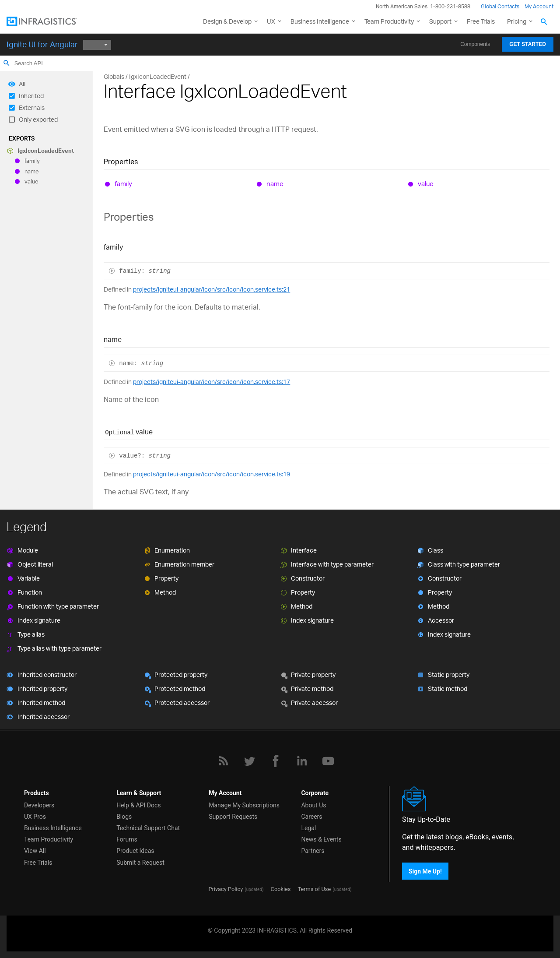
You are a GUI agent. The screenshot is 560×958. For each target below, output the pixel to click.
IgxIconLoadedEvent (46, 151)
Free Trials (481, 21)
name (31, 171)
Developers (39, 805)
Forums (127, 839)
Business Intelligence (320, 21)
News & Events (321, 839)
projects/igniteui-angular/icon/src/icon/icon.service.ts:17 (212, 382)
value (31, 182)
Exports (22, 138)
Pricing (517, 21)
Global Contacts (500, 6)
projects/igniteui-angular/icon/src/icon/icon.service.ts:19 (212, 474)
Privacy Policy (226, 889)
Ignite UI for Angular (42, 44)
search (7, 63)
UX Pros (35, 817)
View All (35, 851)
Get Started (528, 44)
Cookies (281, 889)
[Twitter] (249, 761)
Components (475, 44)
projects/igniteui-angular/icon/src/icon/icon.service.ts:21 (212, 289)
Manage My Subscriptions (244, 805)
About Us (313, 805)
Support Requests (233, 817)
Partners (313, 851)
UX (271, 21)
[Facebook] (276, 761)
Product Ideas (135, 851)
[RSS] (223, 761)
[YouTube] (328, 761)
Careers (311, 817)
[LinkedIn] (302, 761)
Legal (308, 828)
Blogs (124, 817)
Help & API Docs (138, 805)
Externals (32, 107)
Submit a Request (140, 863)
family (32, 161)
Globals (114, 76)
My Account (539, 6)
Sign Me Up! (425, 871)
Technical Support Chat (148, 828)
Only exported (38, 119)
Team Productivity (389, 21)
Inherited (31, 96)
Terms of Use (314, 889)
